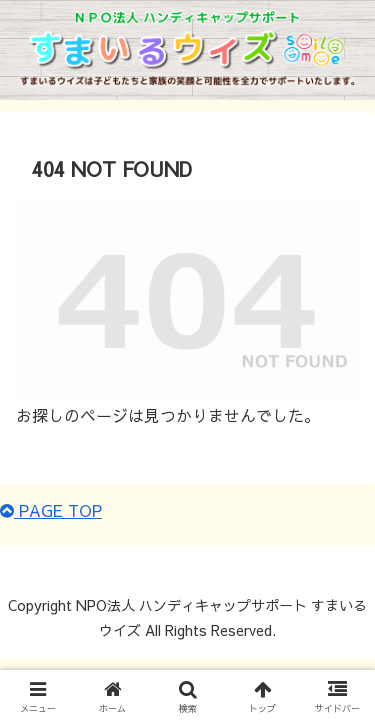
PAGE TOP (51, 510)
